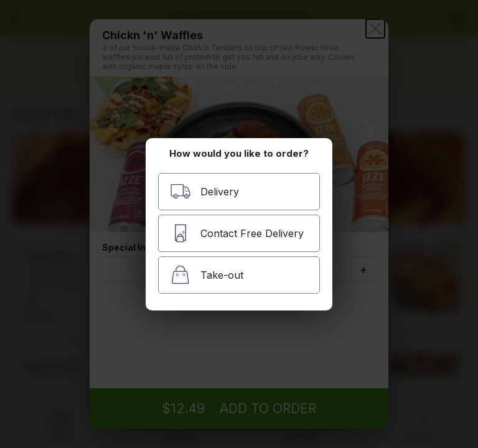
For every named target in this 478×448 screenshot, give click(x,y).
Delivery (204, 191)
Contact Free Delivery (237, 233)
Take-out (207, 275)
